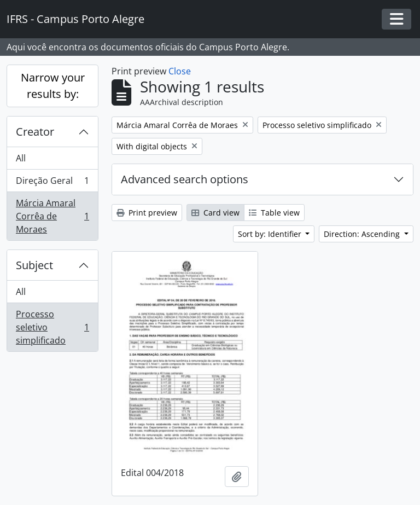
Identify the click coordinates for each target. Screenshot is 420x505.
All (21, 158)
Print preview (147, 213)
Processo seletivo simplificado (52, 327)
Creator (35, 132)
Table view (274, 213)
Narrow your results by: (53, 86)
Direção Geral (52, 183)
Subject (34, 265)
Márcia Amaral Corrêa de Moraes (52, 216)
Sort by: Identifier (271, 234)
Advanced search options (185, 179)
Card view (215, 213)
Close (180, 71)
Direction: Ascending (363, 234)
